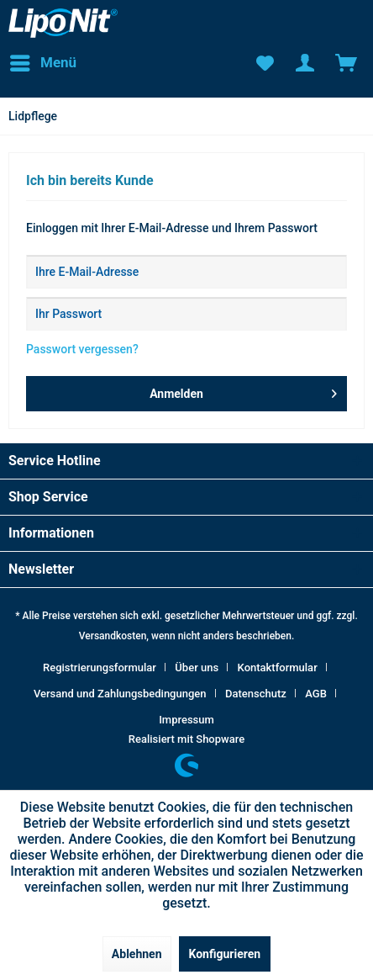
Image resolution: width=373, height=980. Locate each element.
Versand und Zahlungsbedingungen (120, 694)
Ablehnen (137, 954)
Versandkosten (113, 636)
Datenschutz (256, 694)
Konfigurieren (225, 954)
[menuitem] (42, 63)
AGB (316, 694)
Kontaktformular (278, 667)
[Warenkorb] (346, 63)
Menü (43, 60)
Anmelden (243, 390)
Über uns (197, 667)
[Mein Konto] (305, 63)
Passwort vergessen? (82, 349)
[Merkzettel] (264, 63)
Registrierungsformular (100, 667)
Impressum (186, 720)
